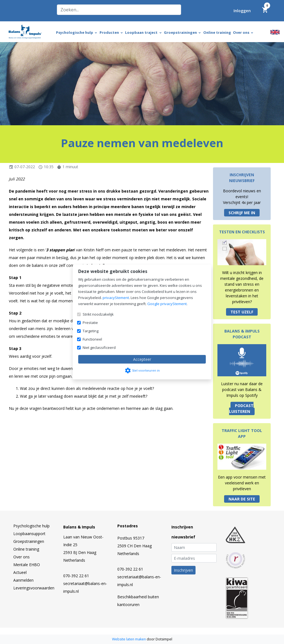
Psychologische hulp (31, 526)
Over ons (21, 557)
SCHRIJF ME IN (242, 213)
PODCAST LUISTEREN (241, 408)
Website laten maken (129, 639)
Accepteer (142, 359)
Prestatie (90, 323)
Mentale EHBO (27, 565)
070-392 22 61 (76, 576)
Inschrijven (183, 570)
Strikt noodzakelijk (98, 314)
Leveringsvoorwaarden (34, 588)
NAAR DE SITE (242, 499)
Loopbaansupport (29, 534)
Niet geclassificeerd (99, 347)
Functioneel (92, 339)
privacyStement (116, 298)
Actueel (20, 572)
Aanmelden (23, 580)
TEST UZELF (242, 312)
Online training (26, 549)
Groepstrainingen (29, 541)
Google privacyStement (167, 304)
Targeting (91, 331)
